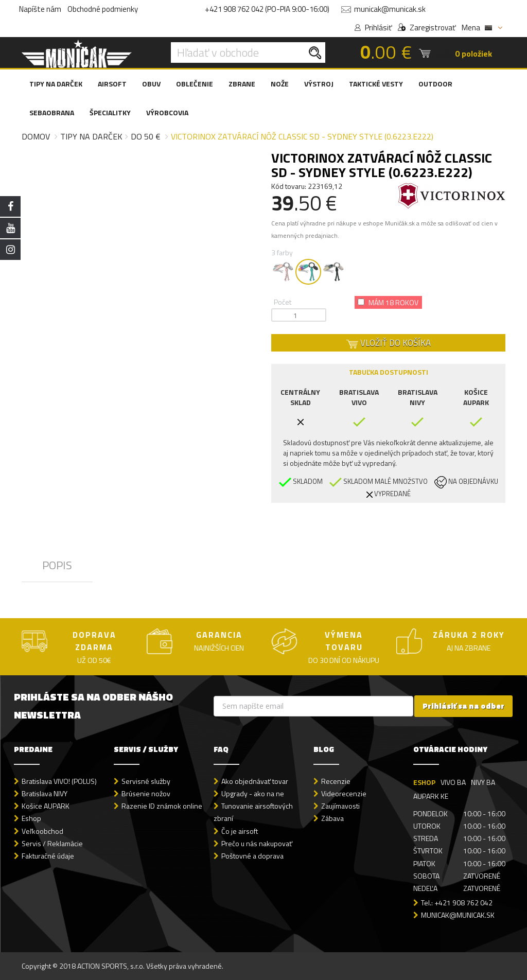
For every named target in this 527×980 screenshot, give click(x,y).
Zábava (332, 818)
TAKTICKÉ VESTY (376, 84)
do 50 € (146, 136)
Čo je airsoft (240, 831)
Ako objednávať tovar (255, 781)
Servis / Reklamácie (52, 843)
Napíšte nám (40, 9)
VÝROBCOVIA (167, 112)
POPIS (57, 565)
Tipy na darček (91, 136)
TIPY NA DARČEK (56, 84)
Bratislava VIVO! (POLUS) (59, 781)
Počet (283, 302)
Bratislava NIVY (45, 793)
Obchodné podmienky (103, 9)
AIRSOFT (112, 84)
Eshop (31, 818)
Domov (36, 136)
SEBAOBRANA (52, 112)
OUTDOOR (435, 84)
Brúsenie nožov (146, 793)
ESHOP (424, 782)
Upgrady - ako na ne (253, 793)
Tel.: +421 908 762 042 (457, 903)
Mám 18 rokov (388, 302)
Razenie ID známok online (162, 806)
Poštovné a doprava (252, 856)
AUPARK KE (431, 796)
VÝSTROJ (319, 84)
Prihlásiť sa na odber (463, 706)
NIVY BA (483, 782)
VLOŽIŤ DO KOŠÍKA (389, 343)
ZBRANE (242, 84)
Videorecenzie (344, 793)
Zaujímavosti (340, 806)
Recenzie (336, 781)
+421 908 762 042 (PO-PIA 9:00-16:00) (267, 9)
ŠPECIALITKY (110, 112)
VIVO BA (453, 782)
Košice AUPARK (46, 806)
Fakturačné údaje (48, 856)
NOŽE (280, 84)
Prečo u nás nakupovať (257, 843)
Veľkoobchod (42, 831)
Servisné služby (146, 781)
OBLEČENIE (195, 84)
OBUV (151, 84)
